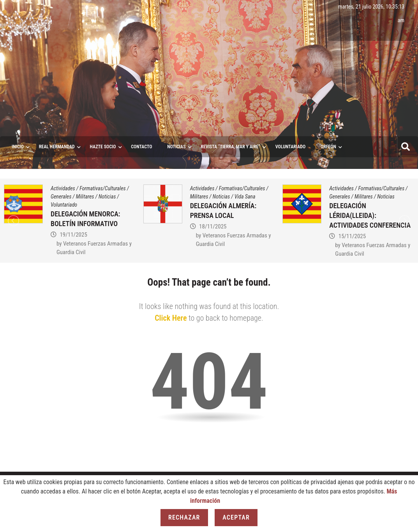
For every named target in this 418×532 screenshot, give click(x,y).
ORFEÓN (328, 147)
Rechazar (184, 517)
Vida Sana (245, 197)
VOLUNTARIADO (291, 147)
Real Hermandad (57, 147)
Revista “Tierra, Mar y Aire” (230, 147)
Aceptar (236, 517)
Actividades (63, 188)
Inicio (18, 147)
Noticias (176, 147)
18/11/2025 (213, 226)
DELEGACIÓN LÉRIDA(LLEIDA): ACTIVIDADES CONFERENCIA (370, 215)
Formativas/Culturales (103, 188)
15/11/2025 (352, 236)
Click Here (171, 318)
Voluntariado (64, 205)
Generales (61, 197)
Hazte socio (103, 147)
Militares (85, 197)
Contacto (141, 147)
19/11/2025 (73, 235)
